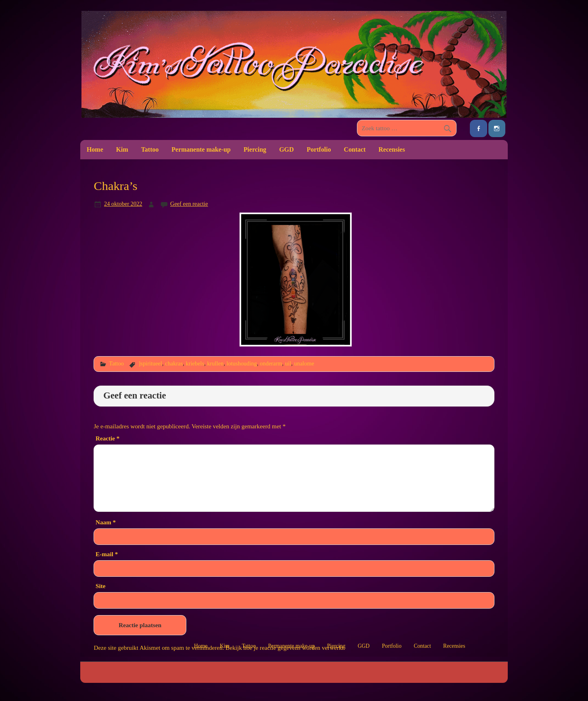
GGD (286, 149)
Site (100, 586)
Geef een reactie (189, 204)
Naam (106, 522)
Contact (355, 149)
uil (288, 363)
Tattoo (150, 149)
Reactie (107, 438)
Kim (122, 149)
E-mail (107, 554)
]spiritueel (150, 363)
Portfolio (319, 149)
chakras (174, 363)
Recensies (392, 149)
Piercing (255, 149)
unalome (304, 363)
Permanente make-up (201, 149)
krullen (215, 363)
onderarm (271, 363)
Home (95, 149)
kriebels (195, 363)
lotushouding (242, 363)
